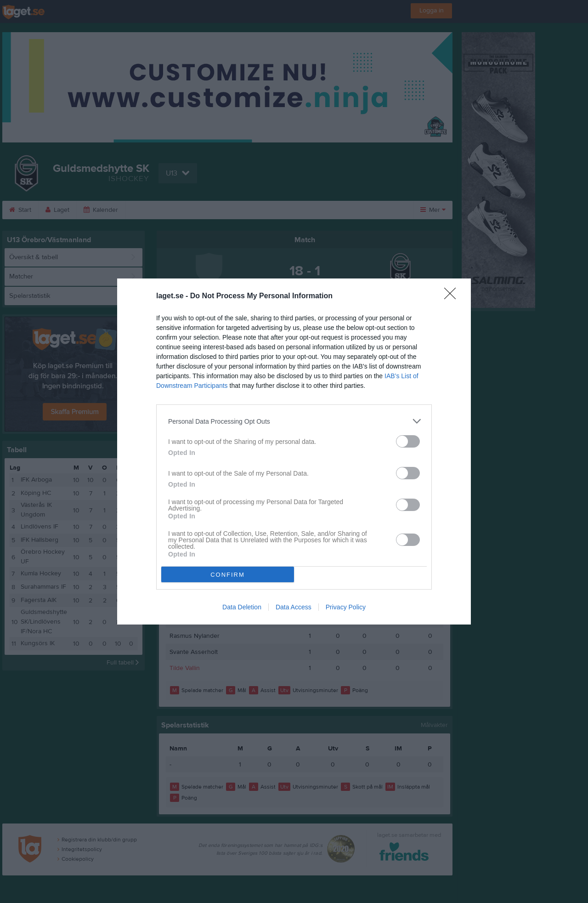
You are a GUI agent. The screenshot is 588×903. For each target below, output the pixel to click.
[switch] (408, 441)
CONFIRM (228, 575)
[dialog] (294, 451)
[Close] (453, 296)
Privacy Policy (346, 607)
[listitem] (294, 421)
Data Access (294, 607)
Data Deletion (242, 607)
